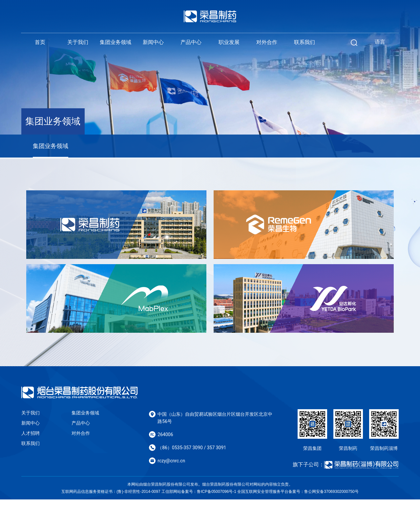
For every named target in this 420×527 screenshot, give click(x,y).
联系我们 (304, 42)
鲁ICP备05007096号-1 (217, 519)
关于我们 (78, 42)
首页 (40, 42)
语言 (380, 42)
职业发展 (229, 42)
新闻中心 (153, 42)
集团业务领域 (115, 42)
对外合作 (267, 42)
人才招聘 (31, 461)
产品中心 (191, 42)
